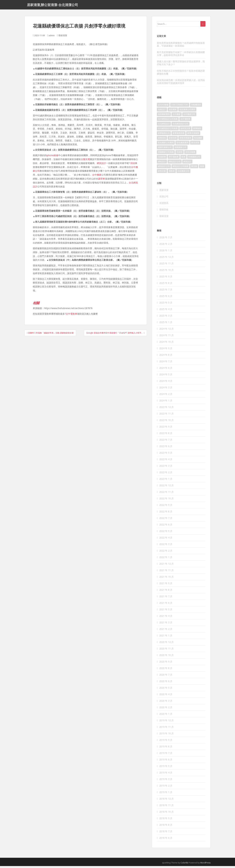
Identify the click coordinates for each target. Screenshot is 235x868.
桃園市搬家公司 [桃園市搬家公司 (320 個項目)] (165, 149)
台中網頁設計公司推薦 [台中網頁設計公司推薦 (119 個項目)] (168, 121)
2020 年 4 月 (166, 696)
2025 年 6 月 (166, 298)
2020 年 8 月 (166, 670)
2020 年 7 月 (166, 676)
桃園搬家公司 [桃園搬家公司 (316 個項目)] (180, 149)
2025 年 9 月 (166, 278)
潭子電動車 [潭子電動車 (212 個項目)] (174, 159)
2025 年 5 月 (166, 304)
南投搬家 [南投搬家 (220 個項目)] (173, 111)
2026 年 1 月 (166, 252)
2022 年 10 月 (166, 500)
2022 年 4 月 (166, 539)
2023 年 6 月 (166, 448)
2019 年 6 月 (166, 761)
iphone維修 (52, 157)
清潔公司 (164, 198)
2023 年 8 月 (166, 435)
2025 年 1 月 (166, 324)
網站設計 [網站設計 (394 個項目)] (162, 163)
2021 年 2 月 (166, 631)
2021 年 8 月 (166, 592)
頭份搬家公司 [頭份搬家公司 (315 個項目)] (183, 173)
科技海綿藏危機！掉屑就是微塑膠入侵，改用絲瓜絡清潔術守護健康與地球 (181, 83)
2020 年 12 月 (166, 644)
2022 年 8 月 (166, 513)
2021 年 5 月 (166, 611)
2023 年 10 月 (166, 422)
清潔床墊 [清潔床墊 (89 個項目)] (162, 159)
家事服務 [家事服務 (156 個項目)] (197, 130)
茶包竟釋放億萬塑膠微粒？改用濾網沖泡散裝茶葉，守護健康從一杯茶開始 (181, 46)
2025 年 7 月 (166, 291)
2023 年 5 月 (166, 455)
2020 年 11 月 (166, 650)
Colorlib (184, 865)
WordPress (205, 865)
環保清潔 (63, 37)
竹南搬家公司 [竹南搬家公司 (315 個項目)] (194, 159)
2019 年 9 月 (166, 742)
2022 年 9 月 (166, 507)
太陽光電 (85, 161)
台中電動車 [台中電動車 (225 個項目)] (185, 121)
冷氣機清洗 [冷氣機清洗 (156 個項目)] (196, 107)
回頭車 (134, 165)
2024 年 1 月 (166, 402)
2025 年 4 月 (166, 311)
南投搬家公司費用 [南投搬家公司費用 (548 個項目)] (187, 111)
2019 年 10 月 (166, 735)
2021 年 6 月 (166, 605)
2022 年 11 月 (166, 494)
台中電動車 (71, 316)
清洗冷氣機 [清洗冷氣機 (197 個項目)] (190, 154)
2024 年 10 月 (166, 344)
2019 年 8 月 (166, 748)
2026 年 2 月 (166, 246)
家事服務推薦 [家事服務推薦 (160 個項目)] (179, 135)
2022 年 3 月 (166, 546)
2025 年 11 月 (166, 265)
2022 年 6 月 (166, 526)
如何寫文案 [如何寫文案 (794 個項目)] (185, 130)
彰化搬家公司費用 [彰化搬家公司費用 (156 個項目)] (166, 145)
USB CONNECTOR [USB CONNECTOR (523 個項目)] (180, 107)
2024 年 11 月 (166, 337)
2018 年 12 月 (166, 801)
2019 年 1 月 (166, 794)
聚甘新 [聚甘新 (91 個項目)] (194, 168)
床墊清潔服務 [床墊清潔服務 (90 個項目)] (185, 140)
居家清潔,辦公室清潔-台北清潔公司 (52, 6)
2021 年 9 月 (166, 585)
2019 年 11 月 (166, 729)
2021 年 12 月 (166, 566)
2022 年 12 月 (166, 487)
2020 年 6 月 (166, 683)
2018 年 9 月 (166, 820)
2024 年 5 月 (166, 376)
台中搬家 (97, 177)
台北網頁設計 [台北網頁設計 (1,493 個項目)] (164, 126)
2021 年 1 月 (166, 637)
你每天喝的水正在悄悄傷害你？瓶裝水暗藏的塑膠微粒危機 (181, 74)
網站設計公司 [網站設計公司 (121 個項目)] (175, 163)
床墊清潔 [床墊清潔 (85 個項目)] (173, 140)
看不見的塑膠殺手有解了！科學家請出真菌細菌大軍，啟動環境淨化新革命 (181, 55)
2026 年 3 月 (166, 239)
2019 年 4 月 (166, 774)
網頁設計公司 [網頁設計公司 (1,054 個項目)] (164, 168)
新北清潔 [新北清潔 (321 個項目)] (195, 145)
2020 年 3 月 (166, 703)
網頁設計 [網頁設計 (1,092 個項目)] (187, 163)
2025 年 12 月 (166, 259)
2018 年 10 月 (166, 814)
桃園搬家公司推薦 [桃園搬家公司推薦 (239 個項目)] (166, 154)
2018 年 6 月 (166, 840)
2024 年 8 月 (166, 357)
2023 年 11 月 (166, 415)
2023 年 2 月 (166, 474)
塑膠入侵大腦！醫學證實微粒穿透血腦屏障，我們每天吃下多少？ (181, 65)
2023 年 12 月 (166, 409)
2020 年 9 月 (166, 663)
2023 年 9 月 (166, 428)
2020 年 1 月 (166, 716)
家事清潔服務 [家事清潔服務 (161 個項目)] (193, 135)
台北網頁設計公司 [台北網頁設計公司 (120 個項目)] (180, 126)
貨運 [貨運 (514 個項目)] (202, 168)
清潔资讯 (164, 205)
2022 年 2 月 (166, 552)
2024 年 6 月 (166, 370)
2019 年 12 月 (166, 722)
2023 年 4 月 (166, 461)
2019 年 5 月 (166, 768)
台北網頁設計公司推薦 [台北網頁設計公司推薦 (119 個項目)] (168, 130)
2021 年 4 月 (166, 618)
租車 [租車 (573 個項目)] (183, 159)
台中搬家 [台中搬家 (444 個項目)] (177, 116)
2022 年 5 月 (166, 533)
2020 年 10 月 (166, 657)
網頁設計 (101, 165)
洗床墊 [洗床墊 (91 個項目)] (180, 154)
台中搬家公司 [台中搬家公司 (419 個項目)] (189, 116)
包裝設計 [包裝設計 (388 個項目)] (162, 111)
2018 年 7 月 (166, 833)
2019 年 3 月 (166, 781)
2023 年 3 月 (166, 468)
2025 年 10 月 (166, 272)
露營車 (102, 181)
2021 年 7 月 (166, 598)
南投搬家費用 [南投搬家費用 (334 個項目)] (164, 116)
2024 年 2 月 (166, 396)
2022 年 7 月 (166, 520)
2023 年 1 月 (166, 481)
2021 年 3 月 (166, 624)
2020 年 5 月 (166, 690)
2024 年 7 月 (166, 363)
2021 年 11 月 (166, 572)
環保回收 (164, 211)
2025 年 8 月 (166, 285)
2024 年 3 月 (166, 389)
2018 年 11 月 (166, 807)
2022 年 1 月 (166, 559)
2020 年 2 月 (166, 709)
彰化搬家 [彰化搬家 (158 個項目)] (198, 140)
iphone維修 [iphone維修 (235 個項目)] (163, 107)
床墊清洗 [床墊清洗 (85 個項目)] (162, 140)
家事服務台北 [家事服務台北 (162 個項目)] (164, 135)
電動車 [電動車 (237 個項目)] (172, 173)
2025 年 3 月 (166, 317)
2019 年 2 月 (166, 787)
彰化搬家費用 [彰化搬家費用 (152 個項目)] (182, 145)
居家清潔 (164, 192)
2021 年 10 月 (166, 579)
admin (52, 37)
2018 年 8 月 (166, 827)
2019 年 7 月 (166, 755)
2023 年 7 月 (166, 442)
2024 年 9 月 (166, 350)
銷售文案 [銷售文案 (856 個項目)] (162, 173)
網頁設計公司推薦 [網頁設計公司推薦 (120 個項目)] (180, 168)
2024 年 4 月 (166, 383)
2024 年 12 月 (166, 331)
